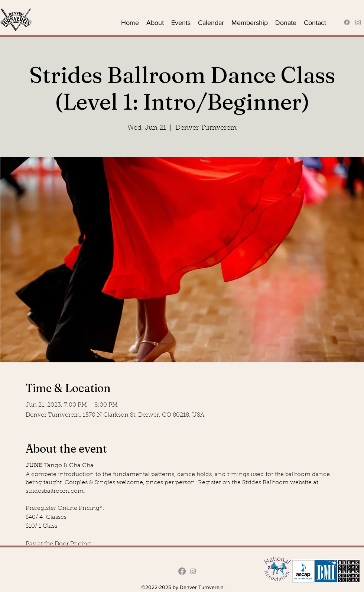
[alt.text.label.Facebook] (347, 22)
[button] (155, 22)
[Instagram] (358, 22)
